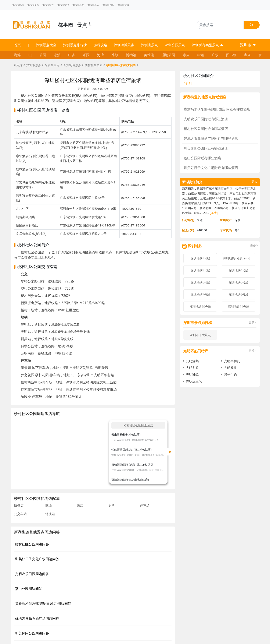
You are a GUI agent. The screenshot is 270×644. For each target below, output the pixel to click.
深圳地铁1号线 (200, 258)
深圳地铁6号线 (238, 282)
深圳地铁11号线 (238, 307)
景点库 (18, 65)
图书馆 (231, 55)
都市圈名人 (93, 5)
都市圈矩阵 (123, 5)
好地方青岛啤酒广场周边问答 (37, 618)
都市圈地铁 (18, 5)
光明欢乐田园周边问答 (32, 574)
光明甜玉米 (194, 381)
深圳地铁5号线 (200, 282)
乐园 (86, 55)
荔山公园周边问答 (29, 589)
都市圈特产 (48, 5)
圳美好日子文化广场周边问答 (37, 559)
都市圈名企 (78, 5)
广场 (215, 55)
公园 (43, 55)
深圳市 (248, 45)
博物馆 (131, 55)
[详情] (188, 83)
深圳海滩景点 (124, 45)
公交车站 (20, 514)
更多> (254, 245)
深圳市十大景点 (200, 335)
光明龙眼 (192, 368)
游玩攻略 (100, 45)
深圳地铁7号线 (200, 294)
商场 (48, 505)
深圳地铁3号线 (200, 270)
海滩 (17, 55)
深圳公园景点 (175, 45)
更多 (255, 182)
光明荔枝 (230, 368)
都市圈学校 (63, 5)
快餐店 (19, 505)
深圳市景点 (34, 65)
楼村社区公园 (94, 65)
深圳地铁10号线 (200, 307)
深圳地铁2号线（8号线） (239, 258)
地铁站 (50, 514)
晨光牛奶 (230, 374)
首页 (17, 45)
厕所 (112, 505)
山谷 (72, 55)
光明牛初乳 (232, 361)
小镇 (115, 55)
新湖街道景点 (72, 65)
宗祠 (262, 55)
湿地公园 (168, 55)
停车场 (145, 505)
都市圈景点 (33, 5)
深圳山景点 (150, 45)
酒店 (80, 505)
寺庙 (186, 55)
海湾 (101, 55)
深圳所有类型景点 (208, 45)
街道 (201, 55)
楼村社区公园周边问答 (32, 544)
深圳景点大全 (46, 45)
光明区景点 (52, 65)
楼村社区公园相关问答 (121, 65)
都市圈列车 (108, 5)
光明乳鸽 (192, 374)
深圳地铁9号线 (238, 294)
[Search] (220, 25)
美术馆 (149, 55)
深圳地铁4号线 (238, 270)
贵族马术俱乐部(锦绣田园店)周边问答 (43, 603)
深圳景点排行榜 (75, 45)
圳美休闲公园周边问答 (32, 633)
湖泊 (57, 55)
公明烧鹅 (192, 361)
